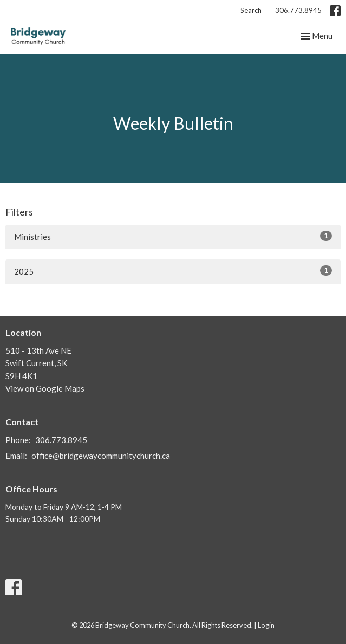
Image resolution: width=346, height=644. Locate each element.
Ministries (173, 236)
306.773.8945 (298, 10)
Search (251, 10)
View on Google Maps (45, 388)
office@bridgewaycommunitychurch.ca (101, 456)
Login (266, 625)
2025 (173, 271)
